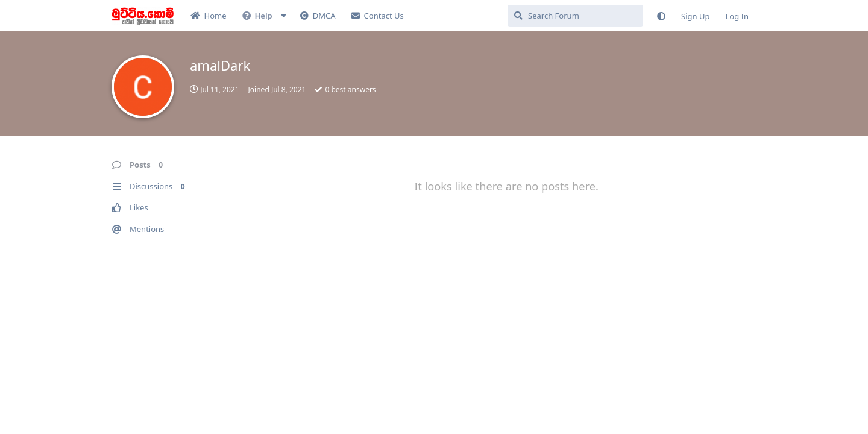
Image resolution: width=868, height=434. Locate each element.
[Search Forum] (575, 16)
